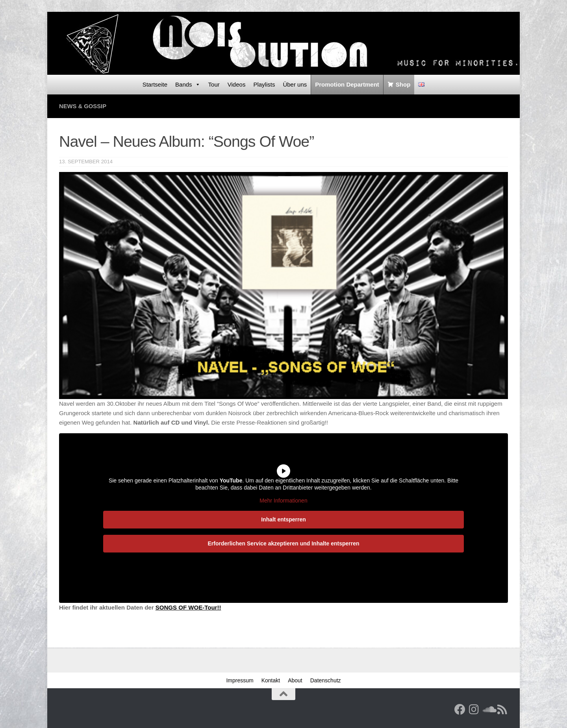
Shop (403, 84)
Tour (214, 84)
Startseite (155, 84)
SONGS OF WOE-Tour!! (188, 607)
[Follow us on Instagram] (474, 710)
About (295, 680)
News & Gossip (83, 106)
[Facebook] (460, 710)
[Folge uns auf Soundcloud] (488, 710)
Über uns (295, 84)
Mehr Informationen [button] (283, 501)
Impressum (240, 680)
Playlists (264, 84)
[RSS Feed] (502, 710)
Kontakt (271, 680)
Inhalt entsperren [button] (283, 519)
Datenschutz (326, 680)
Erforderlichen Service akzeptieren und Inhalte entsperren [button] (283, 543)
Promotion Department (347, 84)
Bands (188, 85)
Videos (237, 84)
